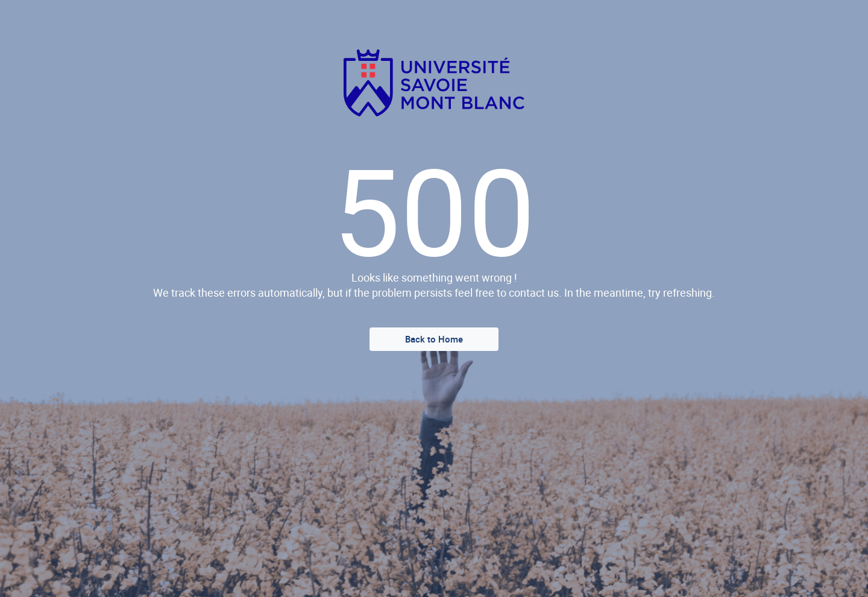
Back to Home (434, 339)
